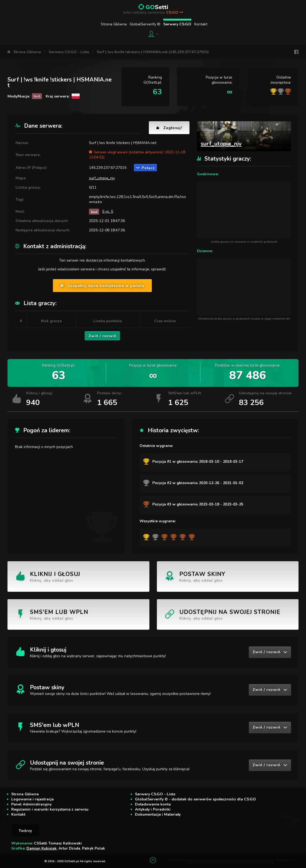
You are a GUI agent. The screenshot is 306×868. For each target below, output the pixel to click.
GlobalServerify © (145, 24)
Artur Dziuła (69, 848)
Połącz (145, 168)
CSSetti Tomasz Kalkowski (58, 843)
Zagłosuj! (169, 128)
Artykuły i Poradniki (153, 809)
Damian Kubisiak (42, 848)
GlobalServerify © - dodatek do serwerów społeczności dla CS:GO (195, 799)
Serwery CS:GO (177, 24)
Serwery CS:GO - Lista (69, 52)
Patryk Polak (94, 848)
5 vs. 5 (108, 211)
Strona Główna (114, 24)
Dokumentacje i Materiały (158, 814)
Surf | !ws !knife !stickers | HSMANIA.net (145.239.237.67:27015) (153, 52)
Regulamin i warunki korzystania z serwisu (50, 809)
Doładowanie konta (153, 804)
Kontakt (201, 24)
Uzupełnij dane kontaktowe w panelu (102, 286)
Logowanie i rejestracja (32, 799)
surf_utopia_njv (102, 178)
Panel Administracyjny (31, 804)
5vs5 (94, 211)
